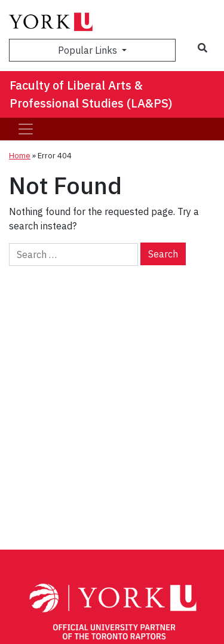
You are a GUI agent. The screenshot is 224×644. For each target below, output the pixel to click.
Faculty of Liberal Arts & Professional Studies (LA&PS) (91, 94)
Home (20, 156)
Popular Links (89, 50)
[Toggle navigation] (26, 129)
